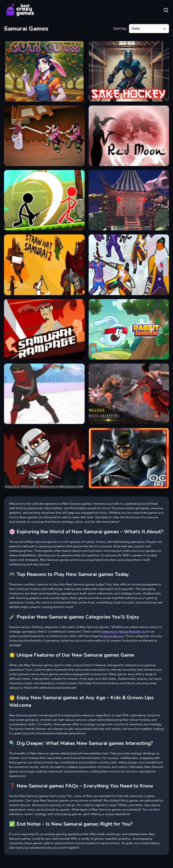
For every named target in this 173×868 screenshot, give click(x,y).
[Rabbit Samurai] (129, 329)
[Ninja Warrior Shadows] (44, 458)
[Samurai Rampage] (44, 329)
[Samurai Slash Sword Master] (44, 394)
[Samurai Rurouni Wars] (44, 136)
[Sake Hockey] (129, 71)
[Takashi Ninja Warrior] (129, 394)
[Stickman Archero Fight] (44, 200)
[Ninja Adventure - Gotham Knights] (129, 458)
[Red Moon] (129, 136)
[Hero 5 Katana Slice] (129, 265)
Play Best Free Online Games (20, 10)
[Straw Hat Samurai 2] (44, 265)
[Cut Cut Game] (44, 71)
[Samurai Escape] (129, 200)
